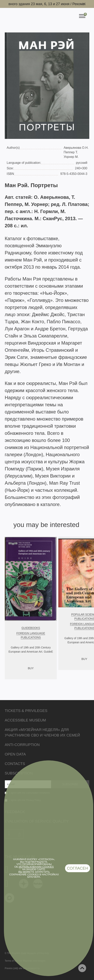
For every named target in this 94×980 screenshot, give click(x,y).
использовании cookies (36, 867)
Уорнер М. (71, 157)
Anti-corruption (22, 745)
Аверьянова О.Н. (76, 148)
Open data (15, 754)
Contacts (15, 764)
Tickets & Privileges (26, 711)
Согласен (78, 868)
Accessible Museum (25, 720)
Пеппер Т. (71, 152)
